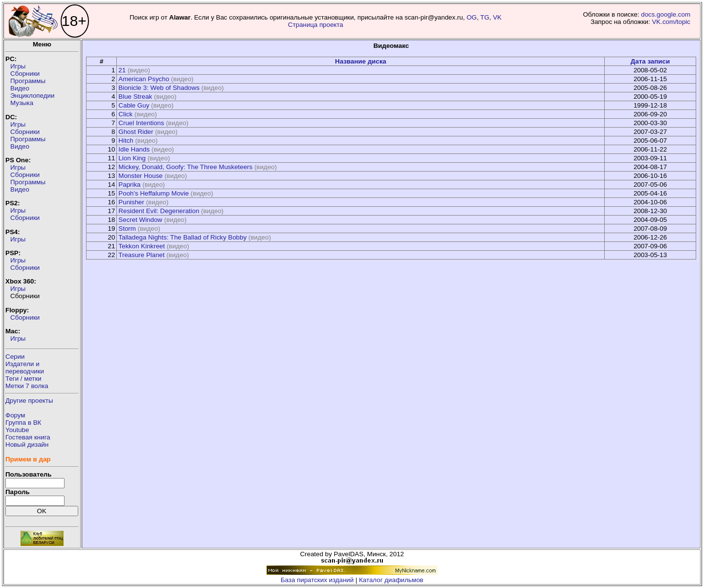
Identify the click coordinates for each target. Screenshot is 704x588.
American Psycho (144, 79)
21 (122, 70)
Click (125, 114)
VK (497, 17)
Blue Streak (135, 97)
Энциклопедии (32, 96)
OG (472, 17)
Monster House (140, 176)
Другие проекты (29, 401)
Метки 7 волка (27, 386)
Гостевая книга (28, 437)
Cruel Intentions (141, 123)
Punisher (131, 202)
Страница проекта (316, 25)
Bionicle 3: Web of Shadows (159, 88)
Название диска (361, 61)
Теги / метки (23, 379)
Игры (18, 66)
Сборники (25, 74)
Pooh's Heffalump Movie (154, 193)
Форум (15, 415)
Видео (20, 88)
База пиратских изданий (317, 580)
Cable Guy (134, 105)
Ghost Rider (136, 132)
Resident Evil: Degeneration (159, 211)
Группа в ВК (23, 423)
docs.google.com (666, 14)
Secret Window (140, 220)
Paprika (129, 185)
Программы (28, 81)
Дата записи (650, 61)
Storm (127, 229)
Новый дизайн (27, 445)
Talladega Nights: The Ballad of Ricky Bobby (182, 237)
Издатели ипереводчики (25, 368)
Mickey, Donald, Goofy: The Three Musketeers (185, 167)
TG (485, 17)
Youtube (17, 430)
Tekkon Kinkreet (142, 246)
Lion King (132, 158)
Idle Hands (134, 149)
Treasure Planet (141, 255)
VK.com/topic (671, 22)
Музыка (22, 103)
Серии (15, 357)
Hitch (126, 141)
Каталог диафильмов (391, 580)
